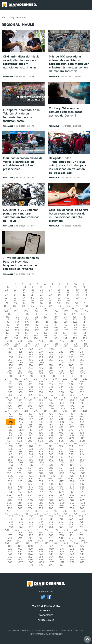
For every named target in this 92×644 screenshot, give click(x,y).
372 (16, 398)
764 (51, 527)
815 (66, 543)
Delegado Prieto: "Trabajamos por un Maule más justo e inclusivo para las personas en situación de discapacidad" (68, 165)
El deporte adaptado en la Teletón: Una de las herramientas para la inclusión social (21, 115)
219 (25, 346)
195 (46, 338)
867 (21, 562)
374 (36, 398)
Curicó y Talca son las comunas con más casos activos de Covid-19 (66, 112)
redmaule (8, 76)
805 (51, 541)
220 (35, 346)
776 (86, 530)
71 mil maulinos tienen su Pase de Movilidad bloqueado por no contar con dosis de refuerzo (21, 263)
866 (10, 562)
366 (41, 395)
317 (36, 379)
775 (76, 530)
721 (26, 514)
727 (86, 514)
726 (76, 514)
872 (72, 562)
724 (56, 514)
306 (11, 376)
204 (51, 341)
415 (36, 411)
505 (51, 441)
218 (16, 346)
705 (41, 508)
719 (6, 514)
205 (62, 341)
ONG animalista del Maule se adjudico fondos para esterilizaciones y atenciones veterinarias (21, 62)
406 (31, 408)
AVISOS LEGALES (46, 620)
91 (87, 306)
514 (56, 443)
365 (30, 395)
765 (61, 527)
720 (16, 514)
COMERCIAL (46, 611)
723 (46, 514)
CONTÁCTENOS (46, 615)
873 (82, 562)
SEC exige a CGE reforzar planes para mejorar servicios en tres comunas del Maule (21, 215)
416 (46, 411)
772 (46, 530)
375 (46, 398)
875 (41, 565)
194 (36, 338)
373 (26, 398)
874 (31, 565)
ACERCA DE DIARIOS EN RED (46, 606)
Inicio (5, 17)
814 (56, 543)
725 (66, 514)
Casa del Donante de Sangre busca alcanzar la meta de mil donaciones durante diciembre (69, 215)
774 (66, 530)
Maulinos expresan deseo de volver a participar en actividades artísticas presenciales (23, 163)
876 (51, 565)
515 (66, 443)
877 (61, 565)
